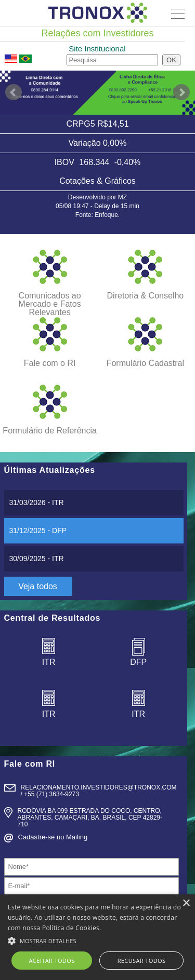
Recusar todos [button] (142, 961)
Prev (14, 92)
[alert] (97, 937)
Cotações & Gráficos (97, 181)
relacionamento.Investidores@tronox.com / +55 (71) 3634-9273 (99, 791)
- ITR (37, 502)
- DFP (38, 530)
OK (171, 60)
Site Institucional (97, 49)
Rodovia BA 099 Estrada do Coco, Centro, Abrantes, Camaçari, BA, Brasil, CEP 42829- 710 (90, 818)
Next (181, 92)
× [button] (186, 903)
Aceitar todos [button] (52, 961)
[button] (97, 940)
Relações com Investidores (97, 33)
